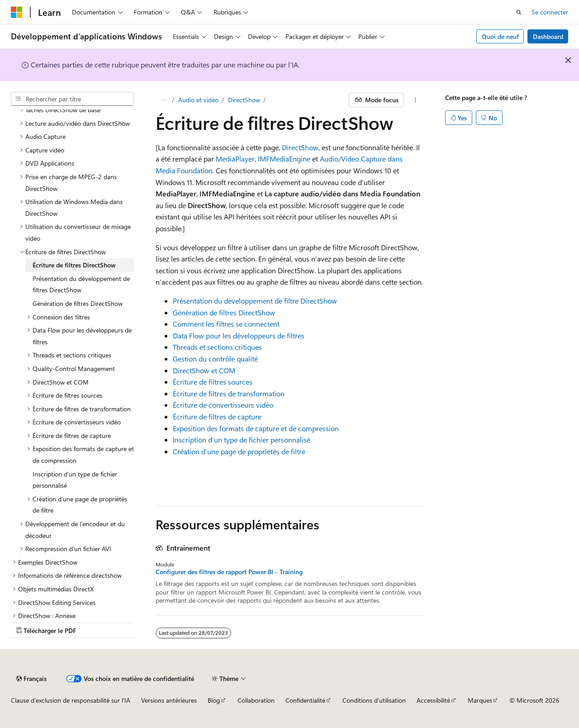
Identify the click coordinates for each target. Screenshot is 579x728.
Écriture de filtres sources (213, 382)
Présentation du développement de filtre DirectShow (255, 301)
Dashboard (548, 36)
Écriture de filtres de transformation (229, 393)
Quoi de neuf (500, 36)
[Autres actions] (415, 100)
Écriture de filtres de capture (217, 416)
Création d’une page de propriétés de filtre (239, 451)
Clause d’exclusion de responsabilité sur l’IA (71, 700)
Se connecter (550, 12)
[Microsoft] (17, 12)
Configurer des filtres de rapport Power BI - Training (229, 572)
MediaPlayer (235, 159)
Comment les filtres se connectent (226, 324)
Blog (214, 700)
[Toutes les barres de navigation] (164, 100)
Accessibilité (433, 700)
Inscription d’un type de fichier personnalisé (242, 440)
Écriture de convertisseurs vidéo (223, 405)
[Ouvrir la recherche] (519, 12)
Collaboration (256, 700)
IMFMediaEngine (284, 159)
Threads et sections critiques (217, 347)
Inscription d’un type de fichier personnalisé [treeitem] (75, 480)
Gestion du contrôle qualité (215, 359)
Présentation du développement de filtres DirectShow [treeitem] (81, 284)
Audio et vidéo (198, 100)
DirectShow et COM (204, 370)
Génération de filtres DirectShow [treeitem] (78, 303)
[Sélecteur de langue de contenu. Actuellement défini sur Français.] (31, 679)
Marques (480, 700)
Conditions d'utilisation (374, 700)
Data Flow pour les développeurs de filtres (239, 335)
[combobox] (72, 99)
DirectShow (244, 100)
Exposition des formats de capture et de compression (256, 428)
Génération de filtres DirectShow (224, 312)
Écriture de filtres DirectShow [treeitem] (74, 265)
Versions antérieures (169, 700)
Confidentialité (305, 700)
